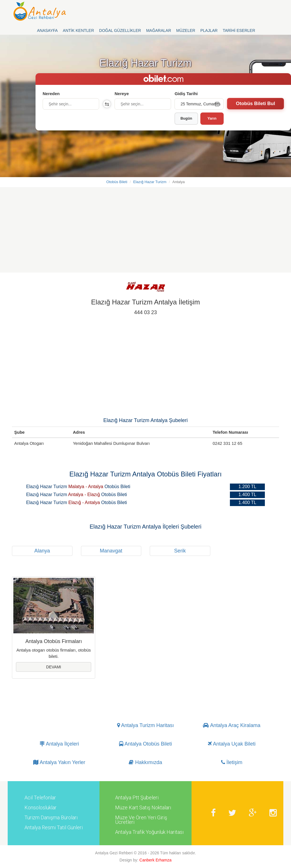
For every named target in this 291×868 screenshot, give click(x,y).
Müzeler (186, 30)
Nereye (122, 94)
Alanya (42, 551)
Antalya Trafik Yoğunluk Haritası (149, 832)
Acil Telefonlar (40, 798)
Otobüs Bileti (117, 182)
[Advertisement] (145, 233)
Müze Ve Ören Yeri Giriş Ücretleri (141, 820)
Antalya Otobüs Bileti (145, 744)
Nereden (51, 94)
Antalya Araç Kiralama (232, 726)
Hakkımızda (145, 763)
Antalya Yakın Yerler (59, 763)
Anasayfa (47, 30)
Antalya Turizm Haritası (145, 726)
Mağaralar (159, 30)
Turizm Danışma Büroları (51, 818)
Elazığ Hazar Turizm (150, 182)
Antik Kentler (78, 30)
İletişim (232, 763)
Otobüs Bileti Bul (255, 104)
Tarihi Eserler (239, 30)
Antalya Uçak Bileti (232, 744)
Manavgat (111, 551)
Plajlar (209, 30)
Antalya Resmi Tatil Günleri (54, 828)
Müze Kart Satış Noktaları (143, 808)
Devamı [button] (54, 667)
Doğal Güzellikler (120, 30)
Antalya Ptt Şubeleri (137, 798)
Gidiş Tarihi (186, 94)
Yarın (212, 118)
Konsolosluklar (40, 808)
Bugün (186, 118)
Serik (180, 551)
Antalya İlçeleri (59, 744)
